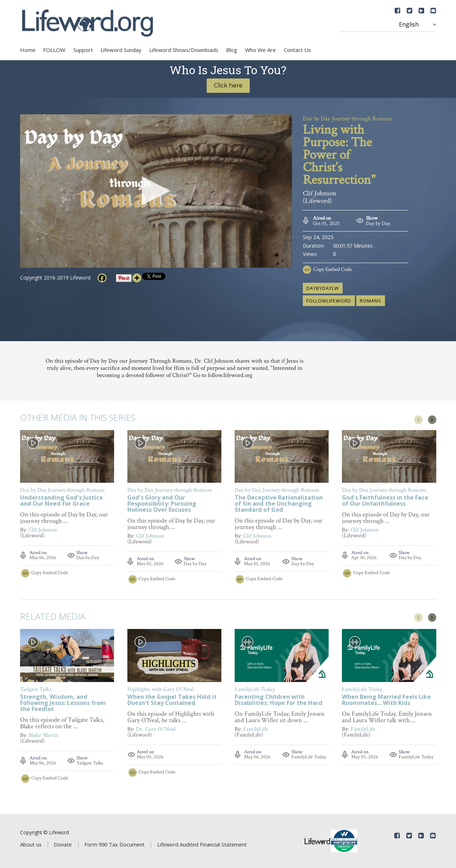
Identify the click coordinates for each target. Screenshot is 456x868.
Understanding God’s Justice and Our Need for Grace (62, 501)
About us (31, 844)
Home (28, 50)
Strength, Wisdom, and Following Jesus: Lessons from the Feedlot (63, 703)
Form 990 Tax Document (114, 844)
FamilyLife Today (309, 757)
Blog (232, 50)
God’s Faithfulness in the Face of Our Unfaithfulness (385, 501)
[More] (137, 278)
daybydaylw (323, 288)
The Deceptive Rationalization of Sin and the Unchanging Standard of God (279, 504)
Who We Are (260, 50)
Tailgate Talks (90, 763)
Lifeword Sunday (121, 50)
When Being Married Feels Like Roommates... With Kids (386, 700)
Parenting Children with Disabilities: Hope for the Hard (279, 700)
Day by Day (378, 223)
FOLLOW (54, 50)
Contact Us (297, 50)
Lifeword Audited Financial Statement (202, 844)
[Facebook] (102, 278)
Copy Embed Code (332, 269)
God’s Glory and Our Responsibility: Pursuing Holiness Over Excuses (162, 504)
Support (83, 50)
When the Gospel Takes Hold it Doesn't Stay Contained (172, 700)
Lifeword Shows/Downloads (184, 50)
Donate (63, 844)
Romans (371, 301)
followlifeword (329, 301)
